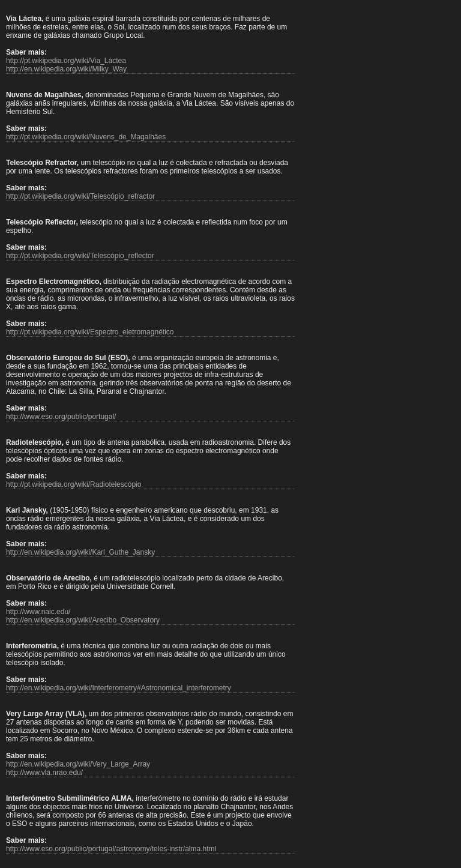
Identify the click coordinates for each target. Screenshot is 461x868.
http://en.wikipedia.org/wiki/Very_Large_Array (78, 764)
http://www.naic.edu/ (38, 612)
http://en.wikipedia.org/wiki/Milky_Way (66, 69)
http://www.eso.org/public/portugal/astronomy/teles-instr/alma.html (111, 849)
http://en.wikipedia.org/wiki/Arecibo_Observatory (83, 620)
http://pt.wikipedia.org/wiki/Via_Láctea (66, 61)
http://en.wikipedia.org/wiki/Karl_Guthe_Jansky (80, 552)
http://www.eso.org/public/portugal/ (61, 417)
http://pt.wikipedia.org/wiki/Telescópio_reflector (80, 256)
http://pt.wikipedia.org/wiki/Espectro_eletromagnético (90, 332)
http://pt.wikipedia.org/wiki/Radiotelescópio (74, 484)
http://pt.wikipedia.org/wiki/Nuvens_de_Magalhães (86, 137)
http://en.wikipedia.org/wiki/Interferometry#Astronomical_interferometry (119, 688)
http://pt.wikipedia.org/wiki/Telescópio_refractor (80, 196)
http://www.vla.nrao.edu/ (44, 773)
